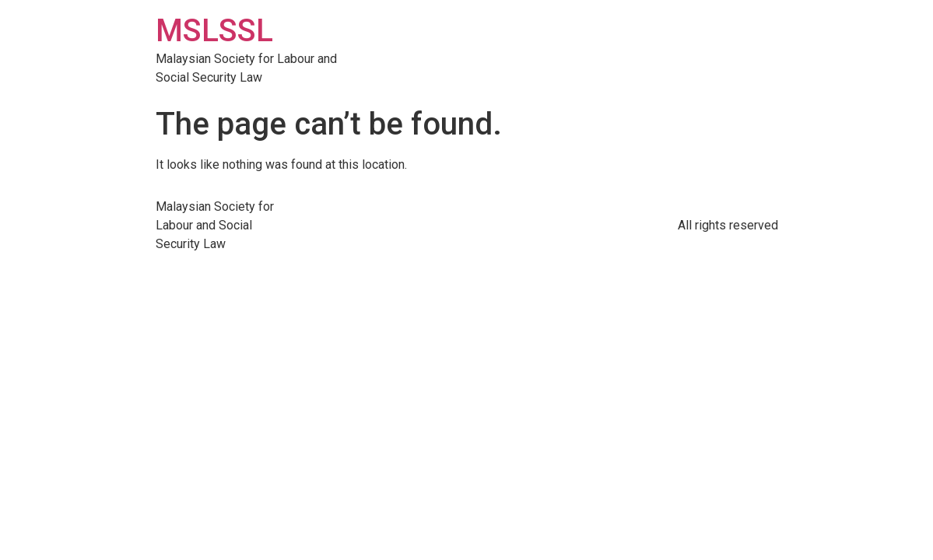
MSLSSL (214, 31)
